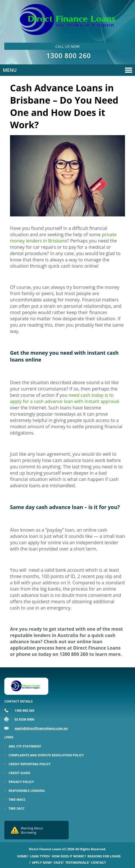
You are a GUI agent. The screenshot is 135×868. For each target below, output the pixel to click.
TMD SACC (16, 808)
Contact (98, 862)
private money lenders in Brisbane (63, 238)
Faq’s (58, 862)
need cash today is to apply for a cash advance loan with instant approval (65, 398)
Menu (10, 70)
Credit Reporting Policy (30, 764)
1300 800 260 (69, 56)
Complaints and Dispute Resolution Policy (46, 755)
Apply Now (41, 862)
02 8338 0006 (24, 719)
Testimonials (77, 862)
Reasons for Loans (104, 856)
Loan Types (39, 856)
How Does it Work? (68, 856)
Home (22, 856)
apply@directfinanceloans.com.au (41, 728)
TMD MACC (17, 799)
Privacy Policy (21, 782)
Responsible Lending (27, 791)
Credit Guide (19, 773)
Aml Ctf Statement (25, 746)
